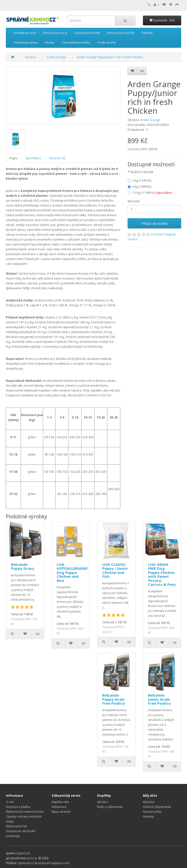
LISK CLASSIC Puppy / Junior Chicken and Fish (115, 570)
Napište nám (60, 802)
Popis (14, 158)
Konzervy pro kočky (121, 33)
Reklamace (59, 807)
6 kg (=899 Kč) (139, 187)
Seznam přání (152, 812)
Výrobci (102, 802)
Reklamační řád (16, 826)
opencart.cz (26, 863)
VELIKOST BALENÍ (142, 172)
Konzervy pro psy (55, 33)
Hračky (50, 42)
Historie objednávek (157, 807)
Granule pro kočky (87, 33)
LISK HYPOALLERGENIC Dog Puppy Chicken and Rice (73, 572)
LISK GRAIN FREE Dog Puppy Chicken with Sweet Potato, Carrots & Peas (162, 574)
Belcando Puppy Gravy (23, 566)
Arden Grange (150, 120)
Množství (134, 201)
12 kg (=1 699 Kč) (150, 193)
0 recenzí (157, 234)
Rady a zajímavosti (110, 807)
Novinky (148, 817)
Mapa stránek (61, 812)
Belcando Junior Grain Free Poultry (159, 699)
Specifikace (33, 158)
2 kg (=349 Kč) (139, 181)
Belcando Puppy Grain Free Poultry (114, 699)
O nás (10, 802)
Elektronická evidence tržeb (25, 812)
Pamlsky (147, 33)
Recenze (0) (57, 158)
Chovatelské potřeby (76, 42)
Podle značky (107, 42)
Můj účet (149, 802)
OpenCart (23, 853)
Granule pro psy (25, 33)
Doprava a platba (18, 807)
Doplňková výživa (25, 42)
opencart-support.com (54, 863)
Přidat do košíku (154, 223)
